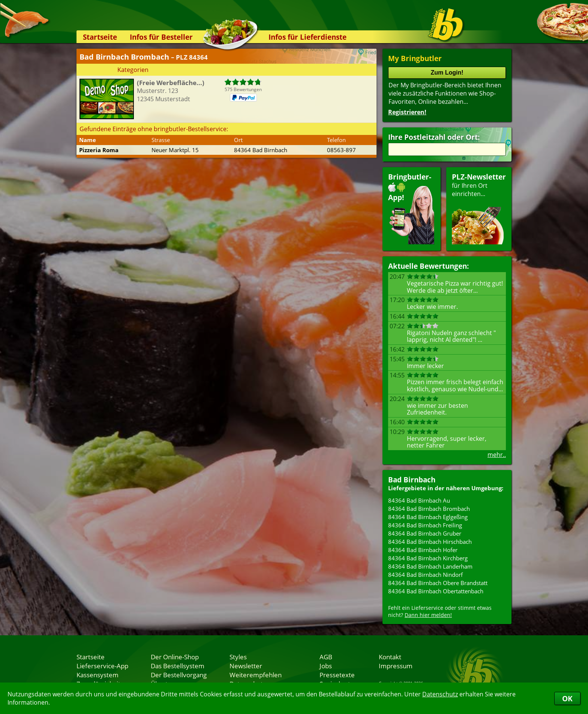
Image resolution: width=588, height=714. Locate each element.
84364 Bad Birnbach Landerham (430, 566)
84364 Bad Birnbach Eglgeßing (428, 517)
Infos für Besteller (161, 37)
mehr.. (497, 455)
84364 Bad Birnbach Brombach (429, 509)
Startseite (100, 37)
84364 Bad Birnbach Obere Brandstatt (438, 583)
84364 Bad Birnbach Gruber (425, 533)
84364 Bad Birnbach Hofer (423, 550)
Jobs (326, 666)
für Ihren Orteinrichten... (479, 208)
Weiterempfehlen (256, 675)
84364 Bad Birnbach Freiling (425, 525)
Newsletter (246, 666)
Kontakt (390, 657)
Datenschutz (440, 694)
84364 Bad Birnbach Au (419, 500)
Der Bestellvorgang (179, 675)
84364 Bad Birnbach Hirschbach (430, 542)
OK (567, 698)
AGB (326, 657)
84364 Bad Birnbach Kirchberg (428, 558)
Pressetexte (337, 675)
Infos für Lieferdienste (307, 37)
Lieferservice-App (102, 666)
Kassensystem (97, 675)
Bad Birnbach (412, 480)
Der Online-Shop (175, 657)
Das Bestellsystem (178, 666)
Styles (238, 657)
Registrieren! (407, 112)
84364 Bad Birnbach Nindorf (425, 575)
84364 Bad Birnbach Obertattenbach (436, 591)
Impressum (396, 666)
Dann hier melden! (428, 615)
